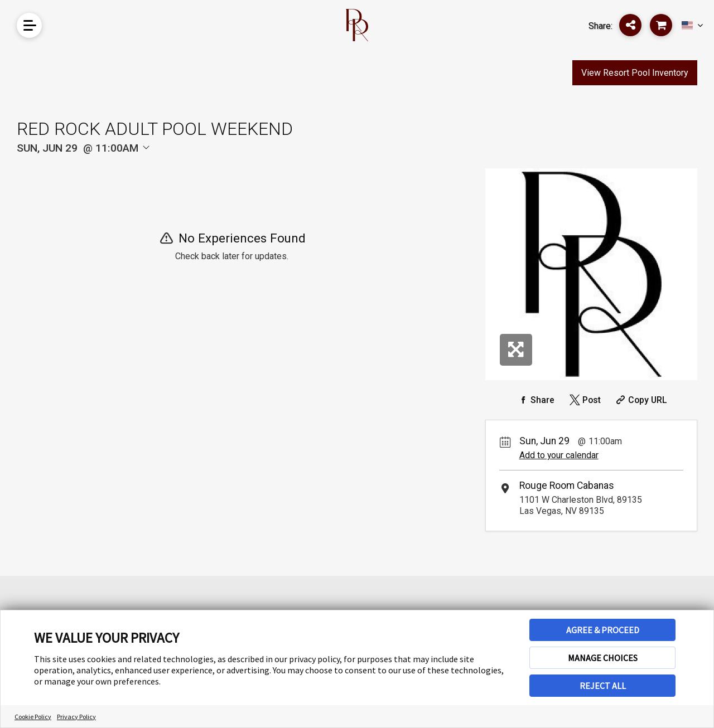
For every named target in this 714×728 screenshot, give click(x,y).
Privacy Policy (76, 717)
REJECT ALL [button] (603, 686)
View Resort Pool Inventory (635, 73)
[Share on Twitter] (583, 400)
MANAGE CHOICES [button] (603, 658)
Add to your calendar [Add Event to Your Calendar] (559, 455)
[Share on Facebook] (534, 400)
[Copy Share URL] (640, 400)
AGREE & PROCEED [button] (603, 630)
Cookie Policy (33, 717)
